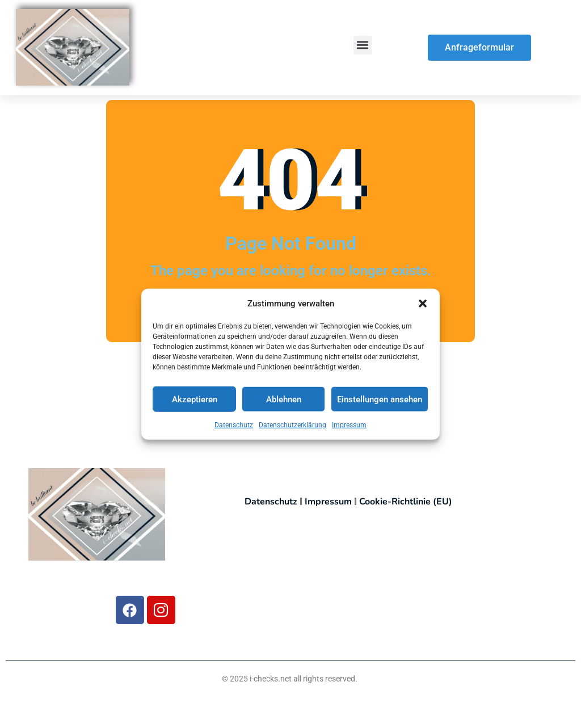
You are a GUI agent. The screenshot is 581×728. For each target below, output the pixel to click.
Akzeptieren (195, 402)
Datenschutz (234, 427)
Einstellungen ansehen (380, 402)
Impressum (349, 427)
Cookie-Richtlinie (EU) (406, 502)
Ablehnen (284, 402)
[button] (423, 306)
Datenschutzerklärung (292, 427)
